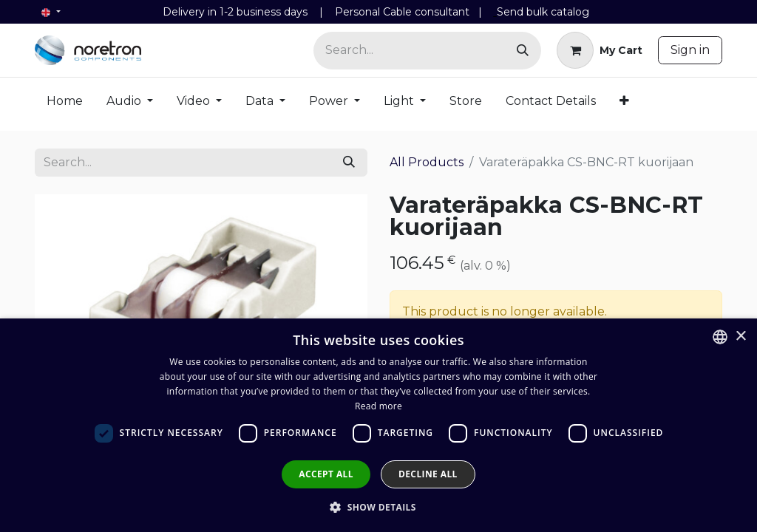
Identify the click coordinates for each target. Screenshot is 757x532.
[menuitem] (65, 104)
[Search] (523, 51)
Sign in (690, 50)
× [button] (740, 337)
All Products (427, 162)
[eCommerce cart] (600, 50)
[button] (378, 507)
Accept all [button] (326, 474)
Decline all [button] (428, 474)
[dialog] (378, 425)
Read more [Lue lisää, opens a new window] (378, 406)
